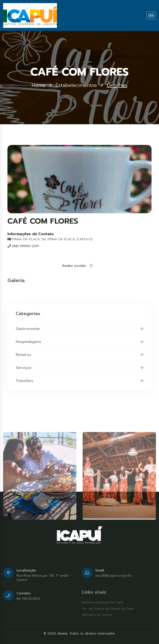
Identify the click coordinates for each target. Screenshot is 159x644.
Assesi (62, 633)
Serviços (79, 369)
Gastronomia (79, 330)
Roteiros (79, 356)
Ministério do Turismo (97, 615)
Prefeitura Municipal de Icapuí (103, 602)
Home (39, 85)
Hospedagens (79, 343)
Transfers (79, 382)
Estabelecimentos (76, 85)
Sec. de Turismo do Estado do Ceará (108, 609)
